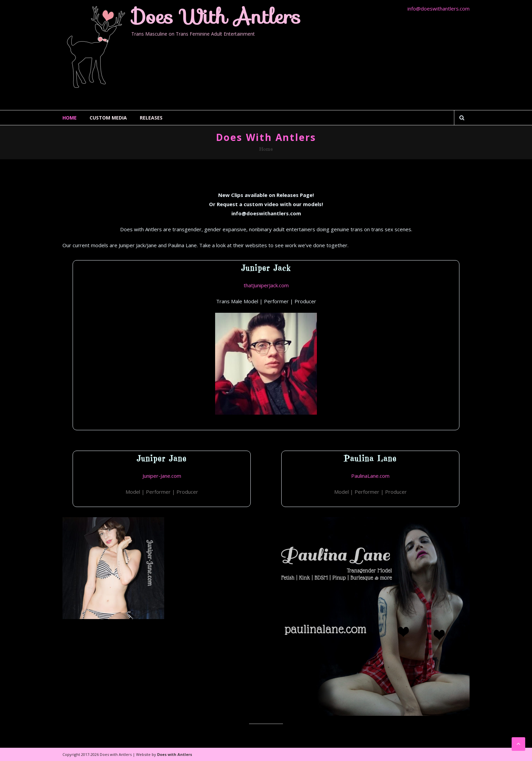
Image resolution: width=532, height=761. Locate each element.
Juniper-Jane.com (162, 476)
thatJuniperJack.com (266, 285)
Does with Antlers (216, 17)
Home (70, 118)
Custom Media (108, 118)
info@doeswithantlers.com (439, 8)
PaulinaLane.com (370, 476)
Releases (151, 118)
